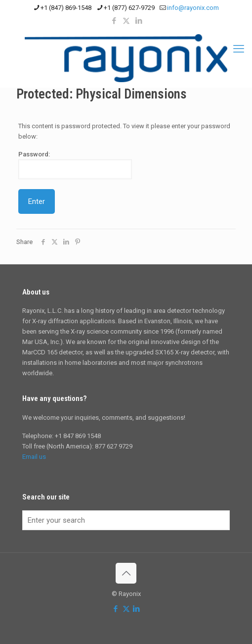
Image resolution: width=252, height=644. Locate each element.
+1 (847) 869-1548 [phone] (66, 8)
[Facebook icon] (114, 21)
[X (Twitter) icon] (126, 21)
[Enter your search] (126, 520)
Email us (34, 457)
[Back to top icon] (126, 573)
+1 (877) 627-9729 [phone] (129, 8)
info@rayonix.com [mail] (193, 8)
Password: (75, 165)
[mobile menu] (239, 49)
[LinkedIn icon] (139, 21)
